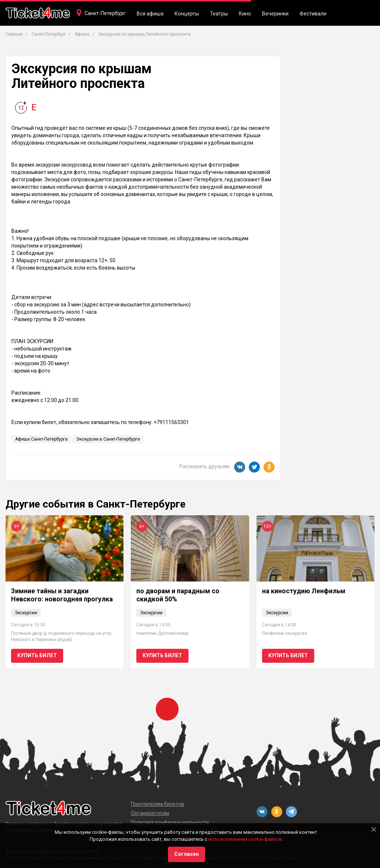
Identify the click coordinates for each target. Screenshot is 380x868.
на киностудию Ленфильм (304, 591)
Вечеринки (275, 14)
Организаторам (150, 813)
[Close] (374, 829)
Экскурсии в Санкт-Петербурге (108, 439)
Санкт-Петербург (105, 13)
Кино (245, 14)
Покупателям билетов (157, 804)
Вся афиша (150, 14)
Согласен (187, 854)
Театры (219, 14)
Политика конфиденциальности (170, 822)
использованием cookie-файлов (245, 839)
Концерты (187, 14)
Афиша (82, 34)
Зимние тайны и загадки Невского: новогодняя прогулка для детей (62, 599)
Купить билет (37, 655)
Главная (14, 34)
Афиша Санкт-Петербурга (41, 439)
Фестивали (313, 14)
